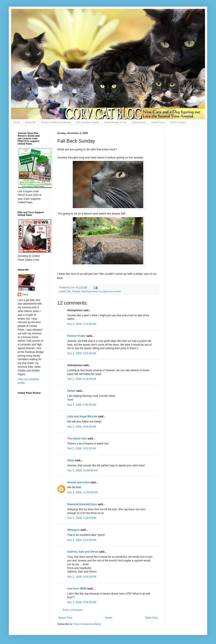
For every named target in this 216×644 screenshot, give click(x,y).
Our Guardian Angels (88, 122)
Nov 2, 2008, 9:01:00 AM (82, 448)
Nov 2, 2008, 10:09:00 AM (82, 471)
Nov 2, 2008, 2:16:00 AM (82, 324)
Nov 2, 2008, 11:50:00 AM (82, 492)
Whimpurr (74, 530)
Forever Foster (76, 336)
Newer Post (65, 618)
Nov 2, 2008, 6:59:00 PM (82, 602)
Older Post (151, 618)
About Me (30, 122)
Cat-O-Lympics (178, 122)
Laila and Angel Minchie (82, 416)
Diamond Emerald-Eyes (82, 504)
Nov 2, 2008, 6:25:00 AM (82, 353)
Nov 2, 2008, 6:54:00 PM (82, 577)
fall (69, 291)
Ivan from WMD (77, 589)
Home (17, 122)
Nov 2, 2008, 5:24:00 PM (82, 540)
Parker (71, 391)
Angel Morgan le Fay (115, 122)
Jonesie (76, 291)
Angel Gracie (139, 122)
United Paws (158, 122)
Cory (25, 294)
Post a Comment (73, 610)
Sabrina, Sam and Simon (83, 552)
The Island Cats (77, 439)
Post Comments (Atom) (87, 624)
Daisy (71, 460)
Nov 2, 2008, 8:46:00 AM (82, 405)
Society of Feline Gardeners (56, 122)
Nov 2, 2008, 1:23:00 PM (82, 518)
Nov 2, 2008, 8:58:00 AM (82, 427)
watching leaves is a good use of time (101, 291)
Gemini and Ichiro (78, 482)
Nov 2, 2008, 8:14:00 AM (82, 379)
